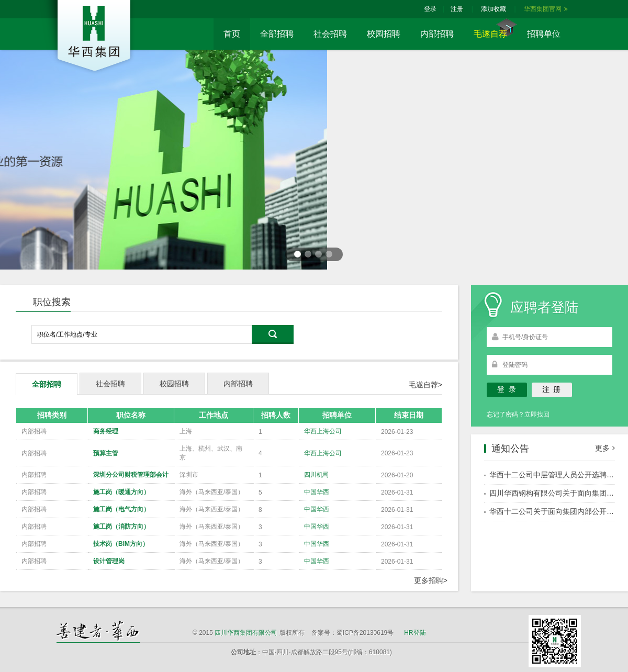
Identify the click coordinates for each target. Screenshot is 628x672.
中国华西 (317, 492)
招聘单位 (544, 34)
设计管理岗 (109, 561)
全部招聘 (277, 34)
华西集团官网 (546, 9)
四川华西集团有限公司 (246, 633)
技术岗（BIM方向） (121, 544)
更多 (605, 448)
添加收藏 (494, 9)
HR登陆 (415, 633)
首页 (232, 34)
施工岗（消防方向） (121, 527)
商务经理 (106, 431)
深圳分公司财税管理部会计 (131, 475)
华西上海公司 (323, 431)
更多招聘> (431, 580)
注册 (457, 9)
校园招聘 (384, 34)
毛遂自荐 (490, 34)
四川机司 (317, 475)
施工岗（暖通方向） (121, 492)
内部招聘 (437, 34)
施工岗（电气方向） (121, 509)
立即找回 (537, 415)
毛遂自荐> (425, 385)
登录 (430, 9)
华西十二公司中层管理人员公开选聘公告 (555, 475)
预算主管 (106, 453)
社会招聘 (330, 34)
